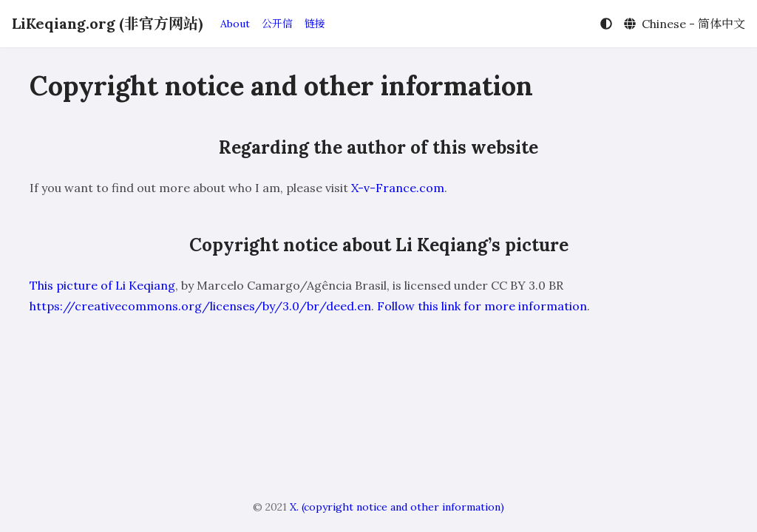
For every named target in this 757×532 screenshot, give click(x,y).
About (235, 24)
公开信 (277, 24)
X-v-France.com (398, 188)
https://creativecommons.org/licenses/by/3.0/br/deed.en (200, 306)
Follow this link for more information (482, 306)
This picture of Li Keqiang (102, 285)
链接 (315, 24)
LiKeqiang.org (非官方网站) (107, 23)
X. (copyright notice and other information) (397, 507)
